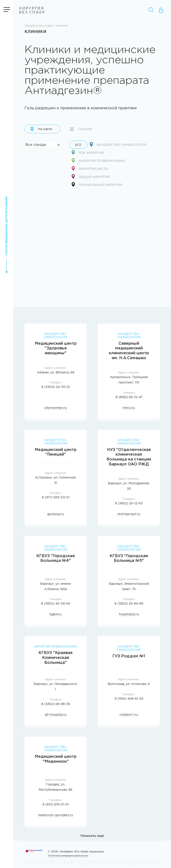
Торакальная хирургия (97, 185)
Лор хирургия (88, 153)
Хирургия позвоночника (99, 161)
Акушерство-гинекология (118, 145)
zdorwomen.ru (56, 408)
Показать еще (92, 836)
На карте (41, 129)
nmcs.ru (129, 408)
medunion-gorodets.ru (56, 815)
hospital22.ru (129, 615)
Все (78, 145)
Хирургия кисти (90, 169)
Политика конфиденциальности (68, 856)
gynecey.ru (56, 514)
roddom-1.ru (129, 715)
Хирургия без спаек (32, 10)
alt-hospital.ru (56, 715)
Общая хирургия (91, 177)
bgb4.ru (56, 615)
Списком (81, 129)
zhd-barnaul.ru (129, 514)
